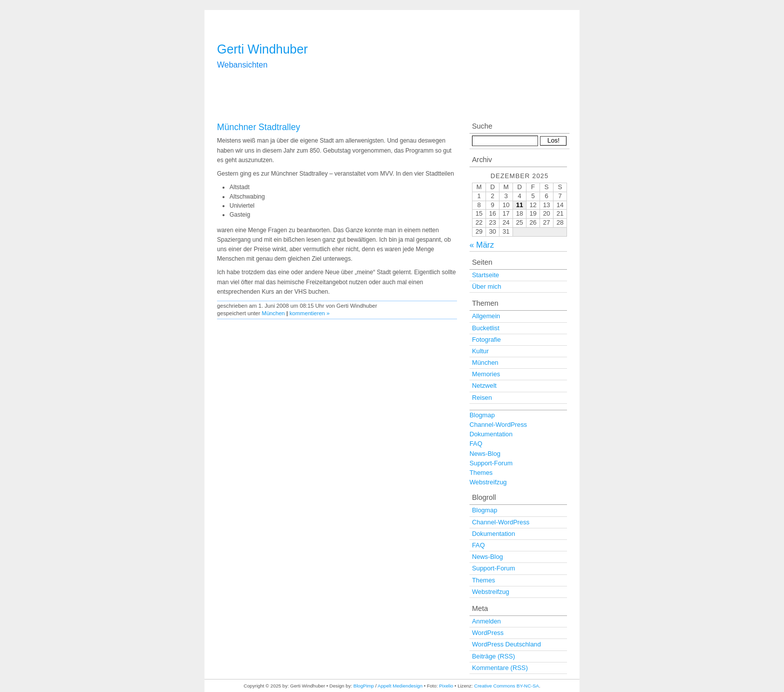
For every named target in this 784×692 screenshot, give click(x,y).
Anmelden (486, 621)
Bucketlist (486, 328)
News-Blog (485, 454)
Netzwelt (484, 386)
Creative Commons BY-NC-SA (506, 686)
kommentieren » (309, 313)
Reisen (482, 398)
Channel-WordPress (498, 425)
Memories (486, 374)
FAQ (476, 444)
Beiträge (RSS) (493, 656)
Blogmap (482, 415)
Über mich (486, 286)
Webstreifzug (488, 482)
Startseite (485, 275)
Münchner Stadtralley (258, 127)
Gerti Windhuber (262, 49)
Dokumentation (491, 434)
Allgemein (486, 316)
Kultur (480, 351)
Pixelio (446, 686)
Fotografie (486, 339)
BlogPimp (364, 686)
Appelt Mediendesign (400, 686)
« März (482, 245)
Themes (481, 473)
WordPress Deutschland (506, 644)
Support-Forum (491, 463)
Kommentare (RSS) (500, 668)
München (273, 313)
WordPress (488, 633)
